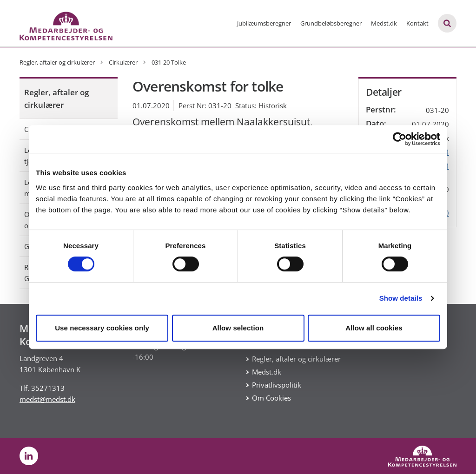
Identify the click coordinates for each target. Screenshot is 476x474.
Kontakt (417, 23)
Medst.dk (384, 23)
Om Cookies (271, 398)
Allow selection (238, 328)
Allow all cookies (374, 328)
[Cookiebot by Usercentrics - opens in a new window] (400, 139)
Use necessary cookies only (102, 328)
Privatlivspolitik (277, 385)
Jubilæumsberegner (264, 23)
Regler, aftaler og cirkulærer (56, 99)
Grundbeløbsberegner (331, 23)
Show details (401, 298)
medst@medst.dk (47, 399)
